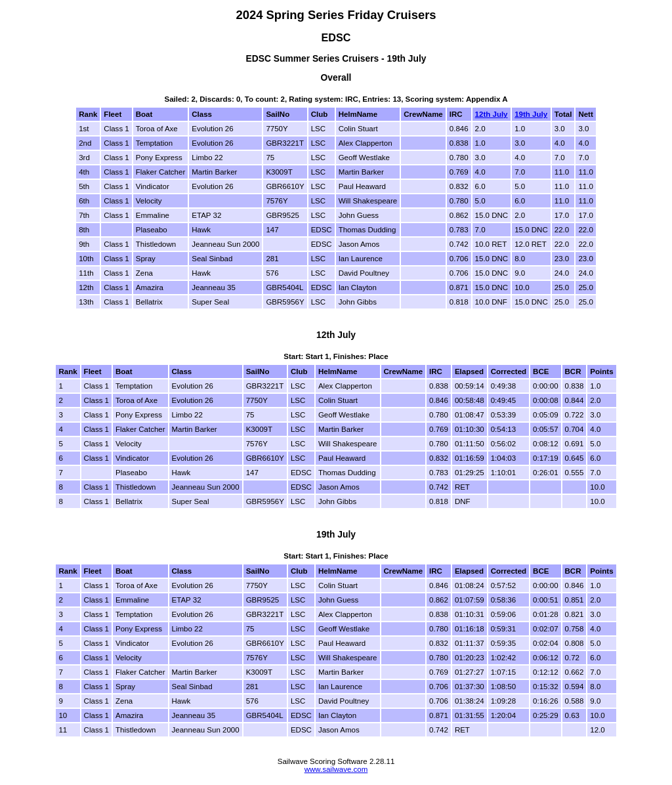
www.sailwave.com (336, 769)
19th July (531, 114)
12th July (492, 114)
